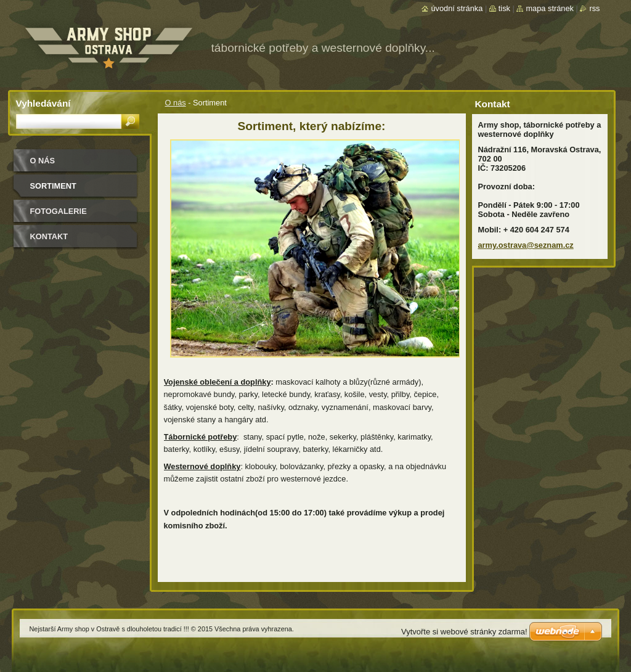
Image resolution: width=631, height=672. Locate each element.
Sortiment (53, 186)
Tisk (504, 8)
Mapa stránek (550, 8)
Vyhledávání (43, 103)
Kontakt (49, 236)
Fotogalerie (59, 211)
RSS (594, 8)
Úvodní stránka (457, 8)
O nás (176, 103)
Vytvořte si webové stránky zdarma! (464, 632)
